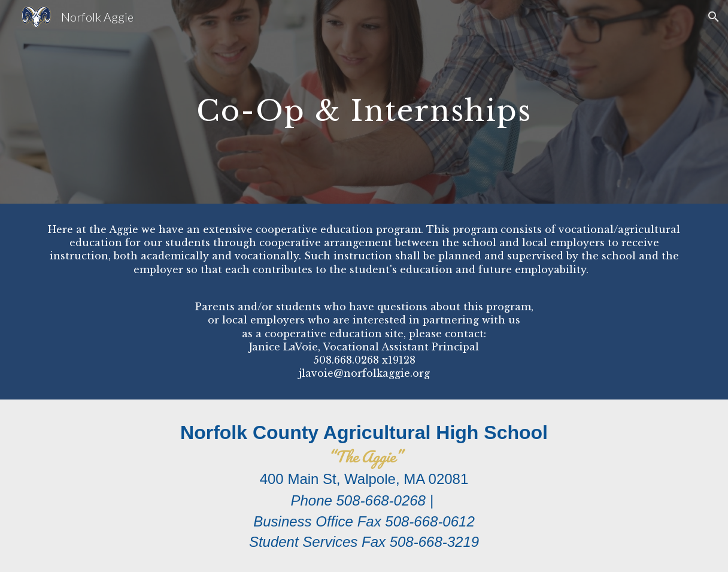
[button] (714, 17)
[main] (364, 102)
